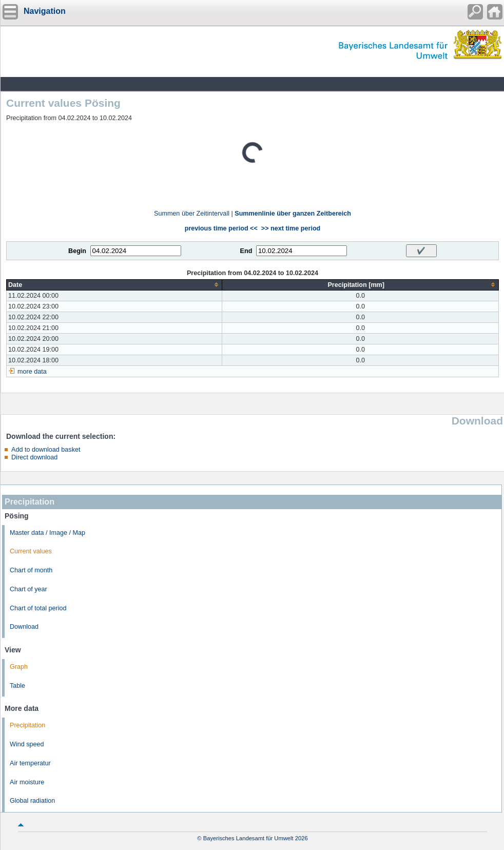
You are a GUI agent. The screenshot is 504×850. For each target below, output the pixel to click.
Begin (77, 251)
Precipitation (27, 725)
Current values (31, 551)
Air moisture (27, 782)
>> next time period (291, 228)
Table (17, 686)
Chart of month (31, 570)
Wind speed (27, 744)
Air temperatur (30, 763)
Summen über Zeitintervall (192, 214)
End (246, 251)
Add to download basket (46, 450)
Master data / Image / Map (47, 533)
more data (32, 372)
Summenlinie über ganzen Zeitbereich (293, 214)
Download (24, 627)
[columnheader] (114, 285)
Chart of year (28, 589)
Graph (19, 667)
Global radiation (32, 801)
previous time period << (221, 228)
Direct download (34, 457)
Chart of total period (38, 608)
